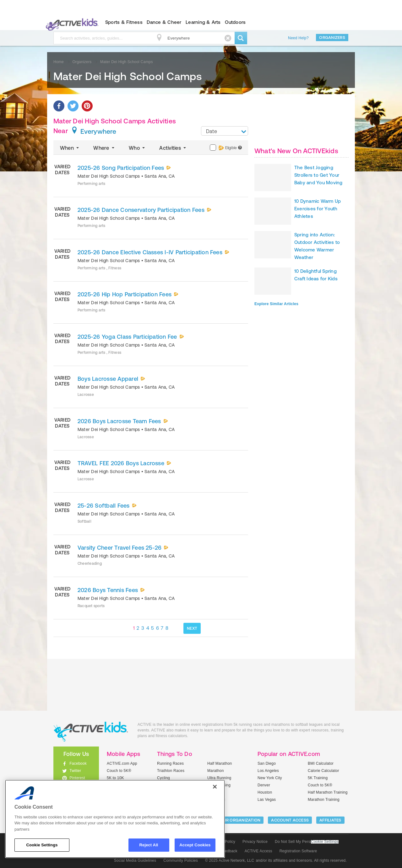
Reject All (149, 845)
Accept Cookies (195, 845)
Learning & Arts (203, 22)
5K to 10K (115, 778)
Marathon (216, 771)
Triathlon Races (171, 771)
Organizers (332, 38)
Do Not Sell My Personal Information (307, 842)
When (70, 148)
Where (104, 148)
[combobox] (225, 131)
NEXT (192, 628)
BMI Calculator (321, 763)
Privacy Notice (255, 842)
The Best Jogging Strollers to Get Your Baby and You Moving (318, 175)
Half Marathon (220, 763)
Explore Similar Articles (276, 304)
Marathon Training (324, 800)
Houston (265, 792)
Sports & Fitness (124, 22)
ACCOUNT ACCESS (290, 820)
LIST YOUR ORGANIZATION (234, 820)
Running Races (170, 763)
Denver (264, 785)
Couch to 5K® (119, 771)
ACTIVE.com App (122, 763)
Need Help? (298, 38)
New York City (270, 778)
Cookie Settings (325, 842)
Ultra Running (219, 778)
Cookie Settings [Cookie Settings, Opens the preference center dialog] (42, 845)
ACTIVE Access (258, 851)
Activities (173, 148)
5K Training (318, 778)
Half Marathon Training (328, 792)
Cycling (163, 778)
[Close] (215, 787)
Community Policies (181, 860)
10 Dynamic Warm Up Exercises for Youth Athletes (318, 209)
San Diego (267, 763)
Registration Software (298, 851)
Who (137, 148)
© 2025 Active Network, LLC (230, 860)
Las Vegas (267, 800)
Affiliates (330, 820)
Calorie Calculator (323, 771)
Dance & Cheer (164, 22)
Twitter (75, 771)
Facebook (78, 763)
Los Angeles (268, 771)
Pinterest (77, 778)
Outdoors (235, 22)
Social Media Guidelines (135, 860)
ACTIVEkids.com (71, 22)
